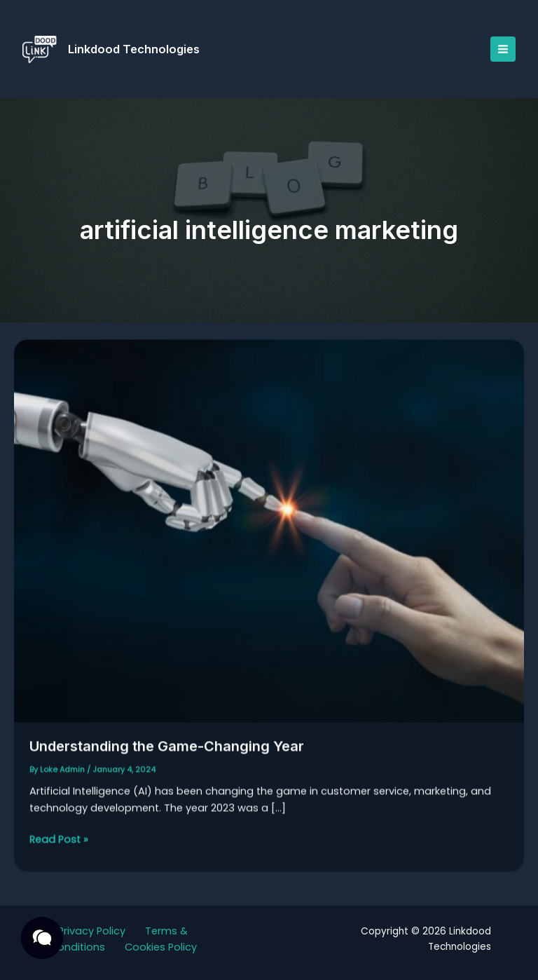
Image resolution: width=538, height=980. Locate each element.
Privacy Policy (92, 931)
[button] (42, 938)
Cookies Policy (161, 947)
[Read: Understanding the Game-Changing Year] (269, 536)
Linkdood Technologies (134, 49)
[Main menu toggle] (503, 49)
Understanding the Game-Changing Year (167, 752)
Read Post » (59, 845)
